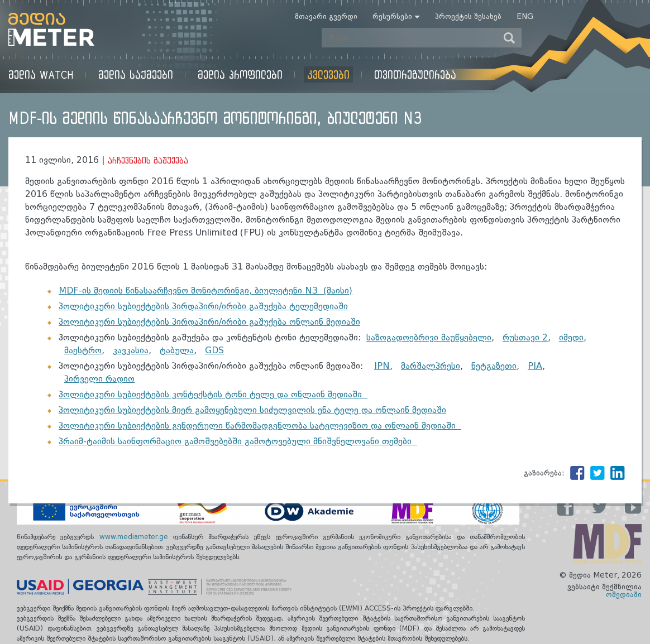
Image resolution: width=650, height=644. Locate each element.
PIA (535, 367)
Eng (525, 17)
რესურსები (392, 17)
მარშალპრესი (431, 367)
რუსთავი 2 (525, 338)
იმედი (571, 338)
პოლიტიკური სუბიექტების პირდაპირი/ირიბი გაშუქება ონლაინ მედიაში (209, 323)
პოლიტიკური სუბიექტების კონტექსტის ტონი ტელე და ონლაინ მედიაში (213, 395)
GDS (214, 351)
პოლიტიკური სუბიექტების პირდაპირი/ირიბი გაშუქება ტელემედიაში (203, 307)
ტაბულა (177, 351)
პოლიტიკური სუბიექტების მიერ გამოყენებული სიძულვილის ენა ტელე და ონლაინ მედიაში (252, 411)
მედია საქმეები (136, 75)
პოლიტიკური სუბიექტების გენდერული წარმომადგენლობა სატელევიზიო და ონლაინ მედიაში (260, 426)
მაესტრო (83, 351)
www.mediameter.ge (136, 537)
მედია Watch (41, 75)
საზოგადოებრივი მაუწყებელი (429, 338)
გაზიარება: (544, 473)
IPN (382, 367)
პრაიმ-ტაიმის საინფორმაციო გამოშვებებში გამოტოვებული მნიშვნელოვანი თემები (238, 442)
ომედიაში (624, 595)
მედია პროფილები (240, 75)
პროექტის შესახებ (468, 17)
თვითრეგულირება (415, 75)
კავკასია (131, 351)
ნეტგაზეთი (494, 367)
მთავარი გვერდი (326, 17)
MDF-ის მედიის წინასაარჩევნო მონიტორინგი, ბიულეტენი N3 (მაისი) (205, 291)
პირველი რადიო (99, 379)
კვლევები (328, 75)
